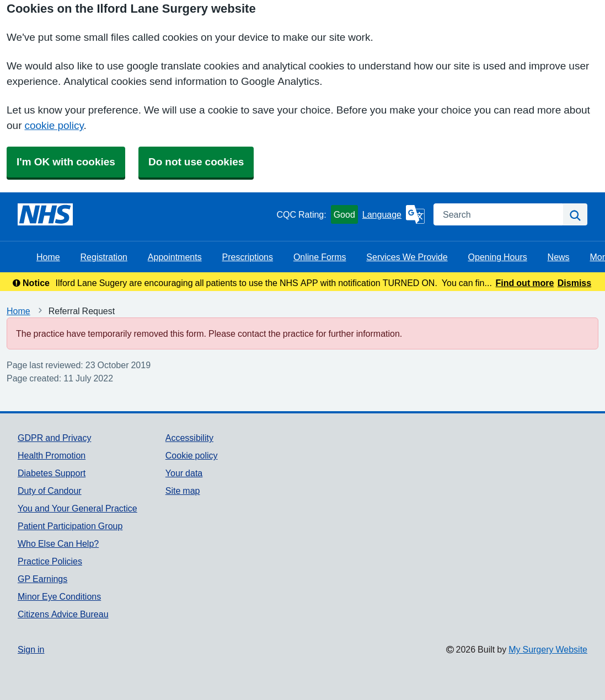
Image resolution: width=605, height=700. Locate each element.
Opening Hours (498, 257)
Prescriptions (248, 257)
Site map (183, 491)
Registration (104, 257)
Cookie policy (192, 455)
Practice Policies (50, 561)
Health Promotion (52, 455)
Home (48, 257)
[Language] (393, 214)
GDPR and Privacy (54, 438)
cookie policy (54, 125)
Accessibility (189, 438)
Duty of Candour (50, 491)
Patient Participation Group (70, 526)
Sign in (31, 649)
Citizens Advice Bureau (63, 614)
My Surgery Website (548, 649)
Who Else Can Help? (58, 543)
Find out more (525, 283)
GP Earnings (42, 579)
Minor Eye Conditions (59, 596)
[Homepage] (45, 214)
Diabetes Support (52, 473)
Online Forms (320, 257)
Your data (184, 473)
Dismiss (574, 283)
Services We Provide (407, 257)
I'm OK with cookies (66, 162)
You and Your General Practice (77, 508)
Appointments (175, 257)
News (559, 257)
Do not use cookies (196, 162)
